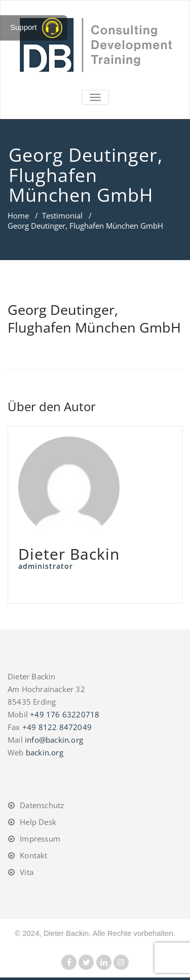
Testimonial (62, 215)
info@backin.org (54, 740)
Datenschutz (42, 805)
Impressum (40, 839)
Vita (27, 872)
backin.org (45, 752)
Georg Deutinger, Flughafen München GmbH (94, 318)
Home (18, 215)
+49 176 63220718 (65, 714)
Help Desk (38, 822)
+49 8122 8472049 (57, 727)
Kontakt (33, 855)
